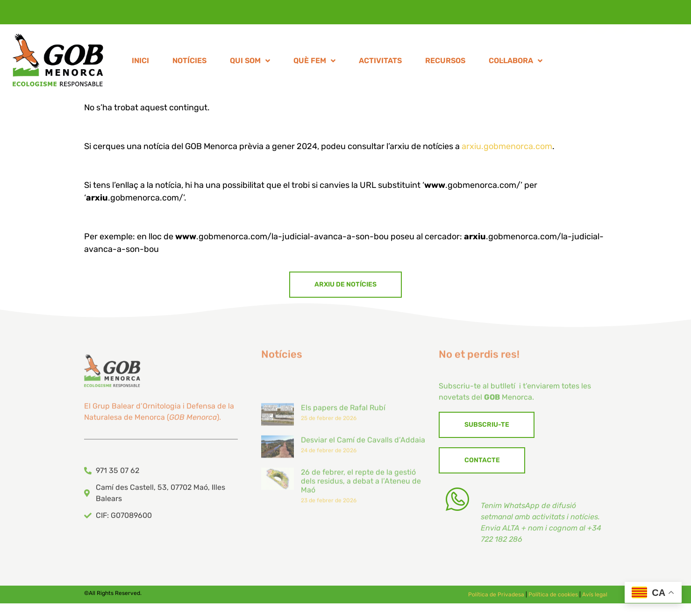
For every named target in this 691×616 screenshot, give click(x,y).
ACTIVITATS (380, 62)
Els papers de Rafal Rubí (343, 455)
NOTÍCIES (189, 62)
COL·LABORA (516, 63)
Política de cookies (553, 598)
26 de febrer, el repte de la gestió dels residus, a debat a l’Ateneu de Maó (361, 529)
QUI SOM (250, 63)
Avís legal (595, 598)
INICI (140, 62)
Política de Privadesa (496, 598)
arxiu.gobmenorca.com (507, 146)
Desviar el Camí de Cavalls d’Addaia (363, 488)
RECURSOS (445, 62)
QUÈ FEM (314, 63)
